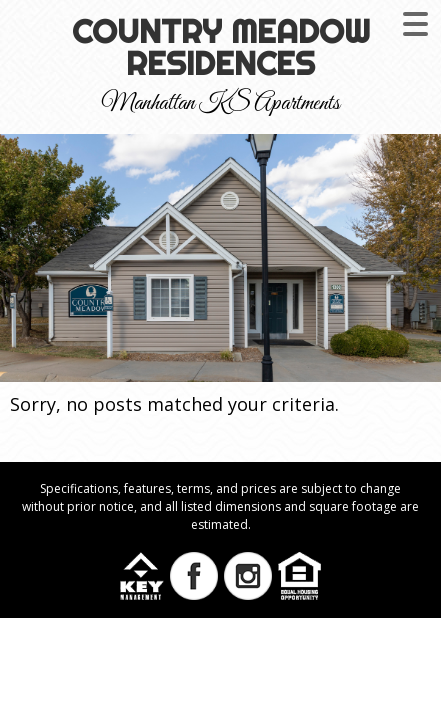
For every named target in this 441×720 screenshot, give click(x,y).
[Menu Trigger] (416, 22)
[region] (220, 258)
